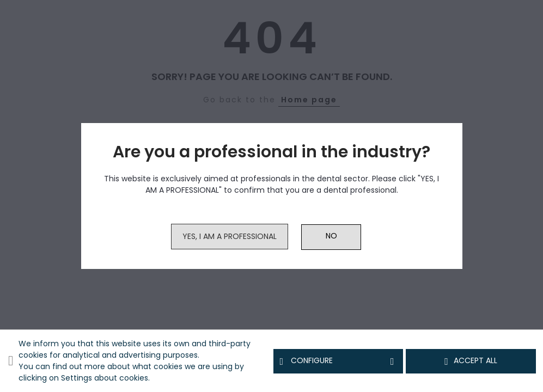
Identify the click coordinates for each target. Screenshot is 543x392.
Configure (338, 361)
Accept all (471, 361)
